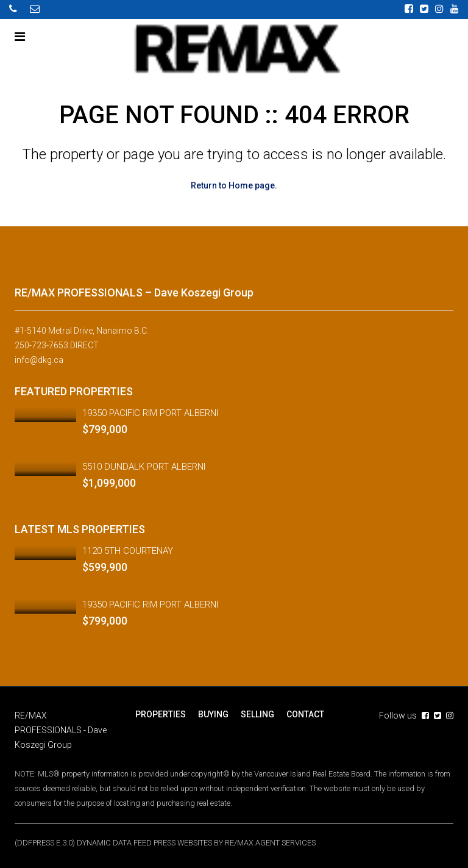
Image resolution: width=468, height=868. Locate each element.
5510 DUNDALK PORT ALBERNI (144, 466)
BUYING (213, 714)
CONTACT (305, 714)
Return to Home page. (234, 185)
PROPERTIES (161, 714)
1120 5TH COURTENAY (128, 550)
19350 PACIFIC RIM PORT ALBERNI (150, 412)
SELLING (257, 714)
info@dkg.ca (39, 360)
